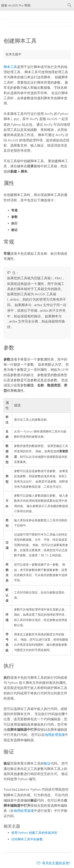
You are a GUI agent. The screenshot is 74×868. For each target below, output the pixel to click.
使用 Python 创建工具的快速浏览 (34, 830)
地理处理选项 (55, 732)
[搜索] (70, 5)
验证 (47, 761)
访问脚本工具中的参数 (27, 836)
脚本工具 (10, 67)
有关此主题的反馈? (56, 860)
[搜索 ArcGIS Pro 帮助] (33, 5)
